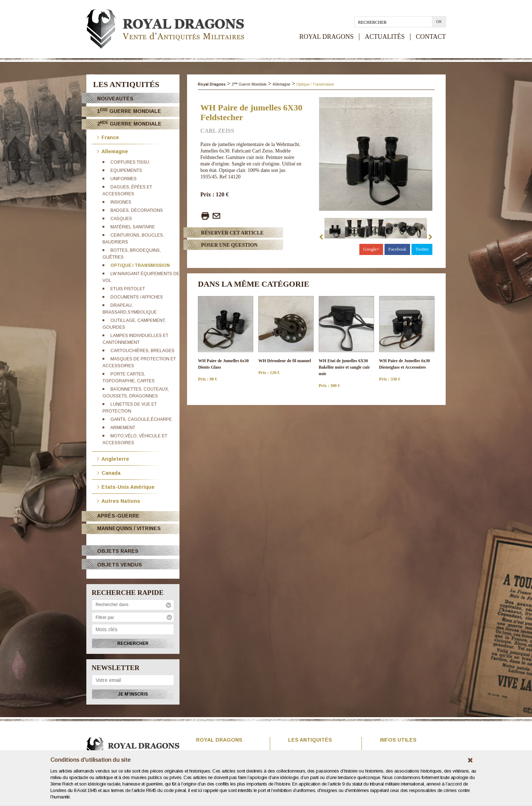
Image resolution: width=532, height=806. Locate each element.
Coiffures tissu (130, 162)
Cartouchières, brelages (142, 351)
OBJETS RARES (118, 551)
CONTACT (431, 37)
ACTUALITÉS (385, 37)
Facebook (397, 249)
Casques (121, 219)
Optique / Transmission (140, 265)
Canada (109, 472)
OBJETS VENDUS (120, 565)
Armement (123, 428)
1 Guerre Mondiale (129, 111)
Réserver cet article (232, 233)
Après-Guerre (118, 516)
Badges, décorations (137, 210)
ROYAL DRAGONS (326, 37)
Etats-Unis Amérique (126, 486)
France (108, 137)
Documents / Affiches (137, 297)
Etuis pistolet (128, 289)
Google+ (371, 249)
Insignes (121, 202)
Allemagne (113, 151)
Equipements (126, 170)
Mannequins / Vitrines (129, 528)
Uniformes (124, 179)
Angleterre (113, 458)
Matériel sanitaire (133, 227)
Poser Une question (229, 245)
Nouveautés (115, 99)
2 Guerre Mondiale (129, 124)
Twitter (422, 249)
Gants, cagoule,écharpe (141, 419)
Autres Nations (119, 500)
